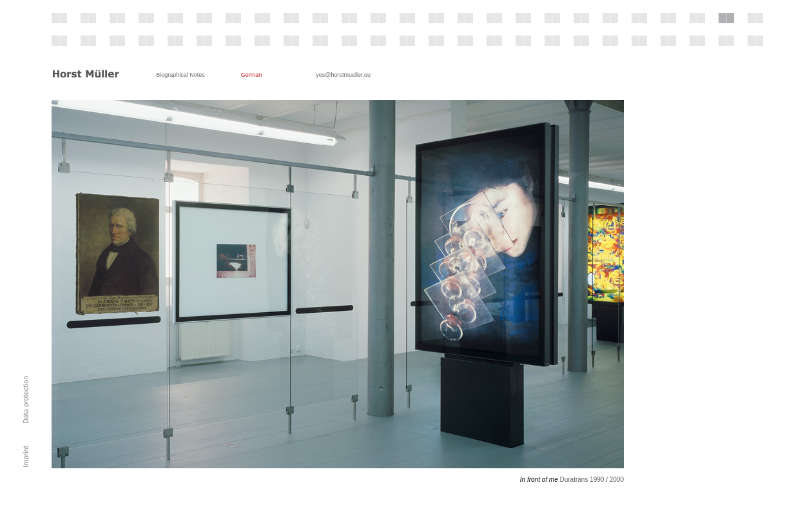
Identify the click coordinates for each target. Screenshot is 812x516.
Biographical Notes (180, 75)
